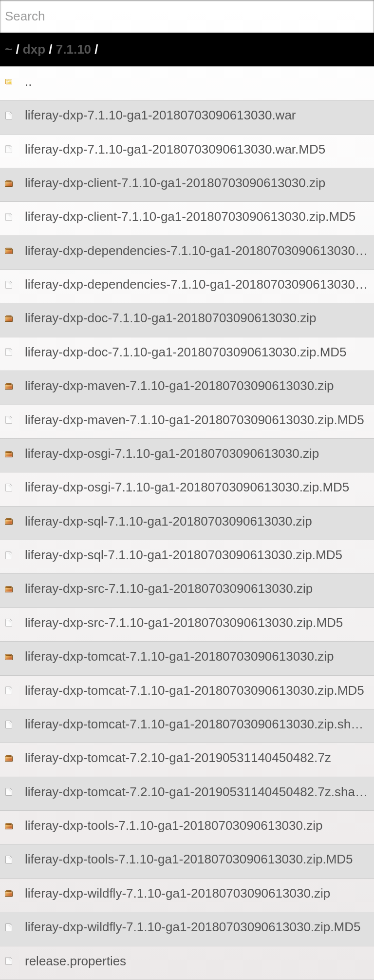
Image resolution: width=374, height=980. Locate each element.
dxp (34, 49)
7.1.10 (74, 49)
